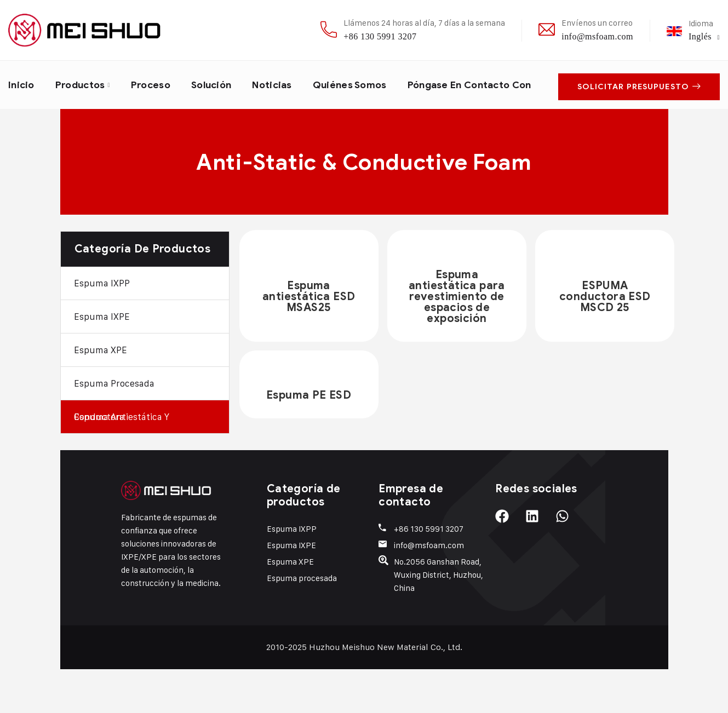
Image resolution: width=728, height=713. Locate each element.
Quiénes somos (363, 84)
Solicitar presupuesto (639, 107)
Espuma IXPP (102, 327)
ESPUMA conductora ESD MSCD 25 (605, 340)
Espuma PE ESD (309, 439)
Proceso (156, 84)
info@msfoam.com (597, 36)
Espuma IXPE (102, 360)
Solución (219, 84)
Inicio (22, 84)
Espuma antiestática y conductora (122, 461)
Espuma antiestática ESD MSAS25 (309, 340)
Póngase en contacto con (83, 130)
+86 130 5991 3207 (380, 36)
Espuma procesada (114, 427)
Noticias (283, 84)
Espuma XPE (101, 394)
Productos (83, 84)
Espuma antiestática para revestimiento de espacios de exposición (457, 340)
